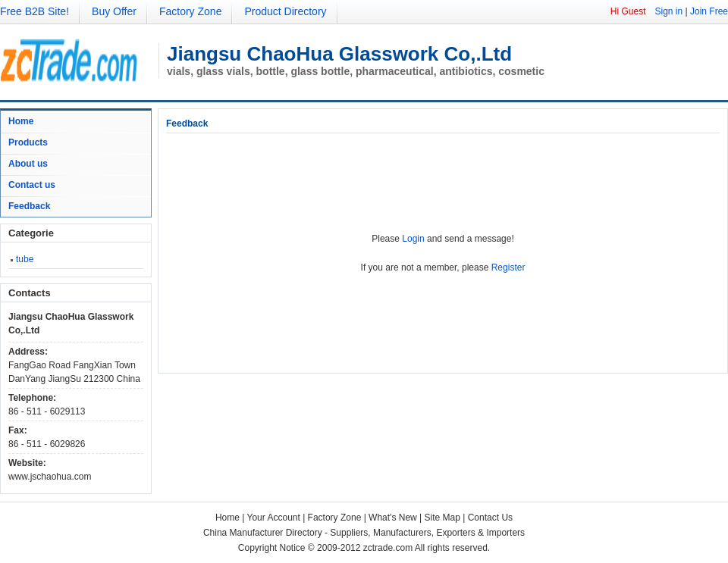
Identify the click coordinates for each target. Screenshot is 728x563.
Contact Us (490, 518)
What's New (393, 518)
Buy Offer (114, 11)
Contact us (32, 185)
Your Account (274, 518)
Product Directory (285, 11)
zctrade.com (388, 548)
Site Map (442, 518)
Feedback (29, 206)
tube (25, 259)
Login (413, 239)
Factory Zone (190, 11)
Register (508, 267)
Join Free (709, 11)
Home (21, 121)
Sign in (668, 11)
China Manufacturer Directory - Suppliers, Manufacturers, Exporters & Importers (364, 533)
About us (28, 164)
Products (28, 142)
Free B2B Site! (35, 11)
